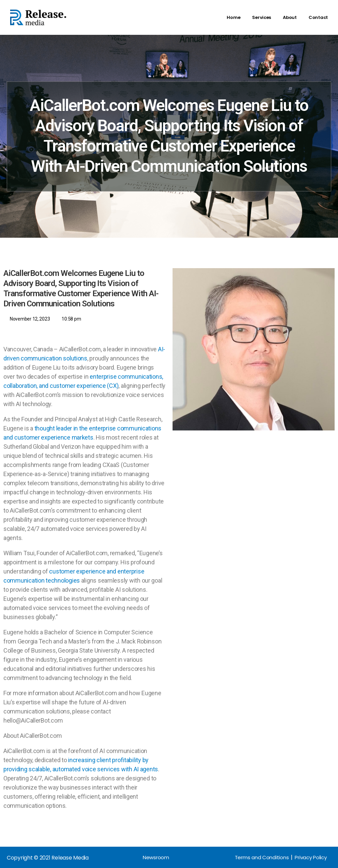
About (290, 17)
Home (233, 17)
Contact (318, 17)
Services (262, 17)
